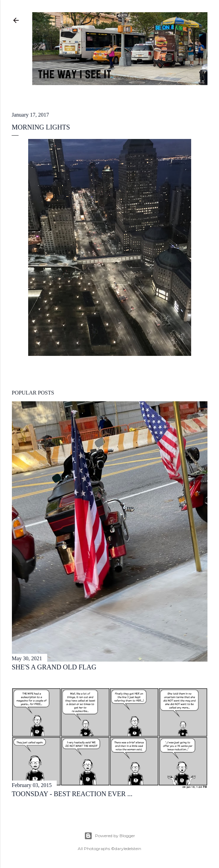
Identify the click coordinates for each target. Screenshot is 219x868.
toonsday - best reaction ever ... (72, 794)
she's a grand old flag (54, 667)
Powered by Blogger (110, 836)
